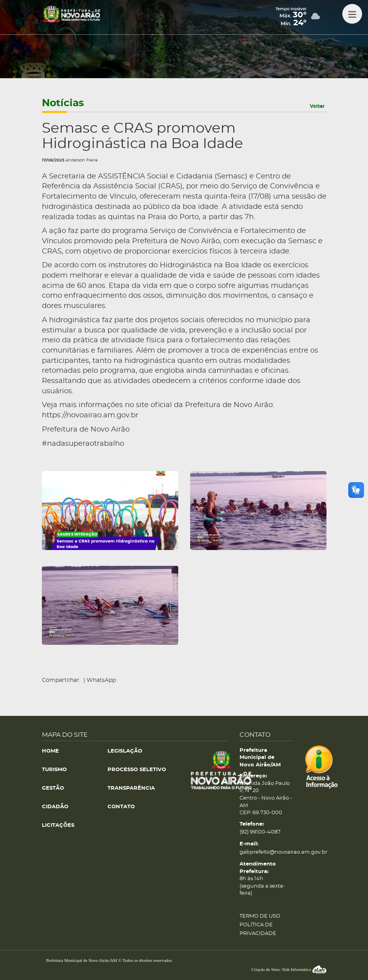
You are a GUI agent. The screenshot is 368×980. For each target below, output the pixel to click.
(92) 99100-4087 (260, 832)
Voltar (317, 106)
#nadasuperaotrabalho (83, 444)
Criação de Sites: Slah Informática (289, 969)
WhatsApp (101, 680)
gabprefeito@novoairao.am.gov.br (267, 852)
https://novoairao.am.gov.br (90, 415)
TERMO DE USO (260, 916)
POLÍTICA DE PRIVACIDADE (258, 929)
